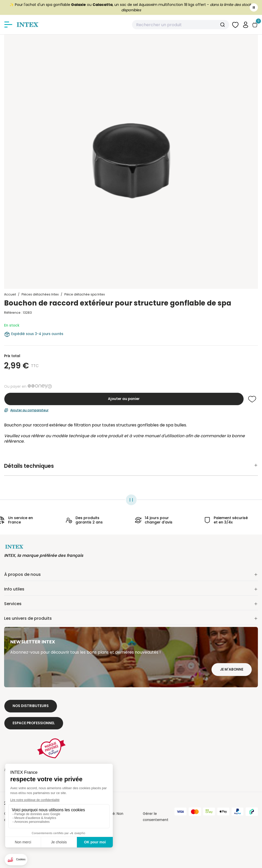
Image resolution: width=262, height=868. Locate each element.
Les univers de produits (131, 618)
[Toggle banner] (254, 7)
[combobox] (181, 25)
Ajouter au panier (124, 399)
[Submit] (223, 25)
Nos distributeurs (31, 706)
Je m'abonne (232, 669)
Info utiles (131, 589)
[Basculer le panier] (255, 25)
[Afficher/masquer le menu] (8, 25)
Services (131, 604)
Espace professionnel (34, 723)
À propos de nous (131, 574)
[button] (246, 25)
